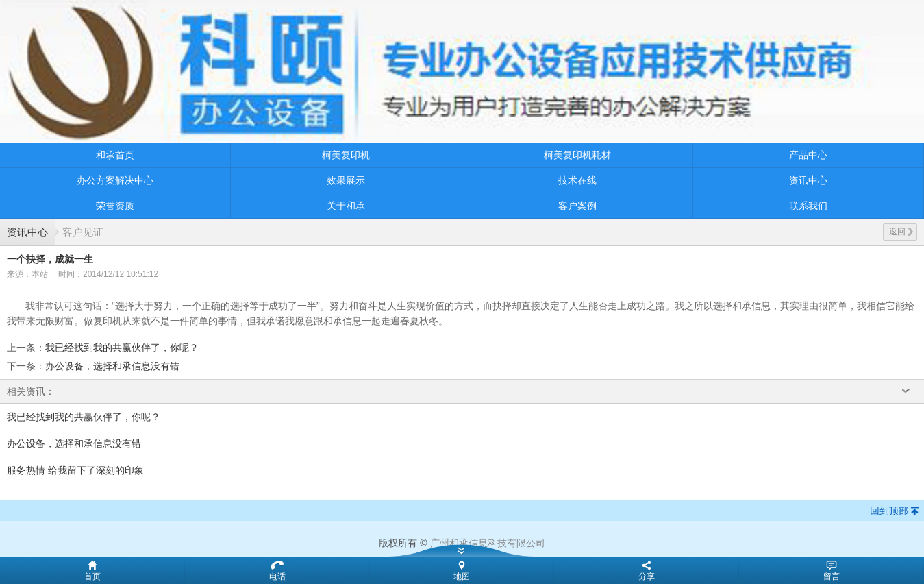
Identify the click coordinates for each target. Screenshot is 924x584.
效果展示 (346, 180)
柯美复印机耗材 (577, 155)
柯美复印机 (346, 155)
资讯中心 (808, 180)
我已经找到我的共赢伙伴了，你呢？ (122, 348)
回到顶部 (889, 511)
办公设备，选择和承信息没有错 (112, 366)
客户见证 (83, 232)
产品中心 (808, 155)
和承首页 (115, 155)
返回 (901, 232)
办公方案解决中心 (115, 180)
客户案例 (577, 206)
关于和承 (346, 206)
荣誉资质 (115, 206)
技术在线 (577, 180)
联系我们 (808, 206)
